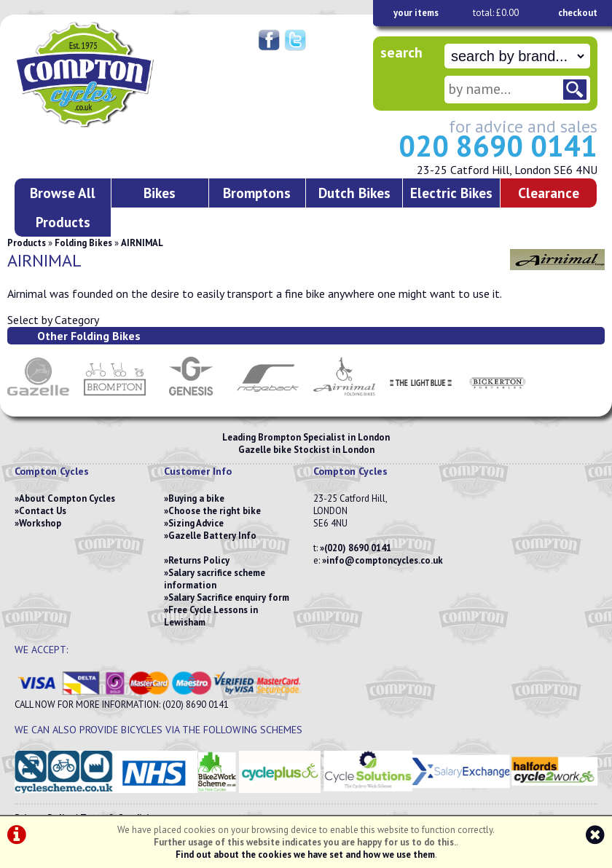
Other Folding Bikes (89, 336)
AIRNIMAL (142, 243)
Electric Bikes (451, 193)
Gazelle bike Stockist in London (306, 450)
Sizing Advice (196, 523)
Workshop (40, 523)
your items (416, 13)
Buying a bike (196, 498)
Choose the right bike (215, 511)
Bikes (160, 193)
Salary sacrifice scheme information (215, 579)
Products (27, 243)
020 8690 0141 (498, 146)
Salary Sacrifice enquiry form (229, 597)
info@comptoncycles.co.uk (385, 560)
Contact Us (43, 511)
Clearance (549, 193)
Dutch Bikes (354, 193)
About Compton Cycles (67, 498)
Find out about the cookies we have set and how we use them (305, 855)
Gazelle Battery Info (212, 536)
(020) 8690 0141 (358, 548)
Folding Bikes (83, 243)
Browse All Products (63, 207)
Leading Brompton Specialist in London (306, 437)
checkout (578, 13)
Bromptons (257, 193)
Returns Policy (199, 560)
